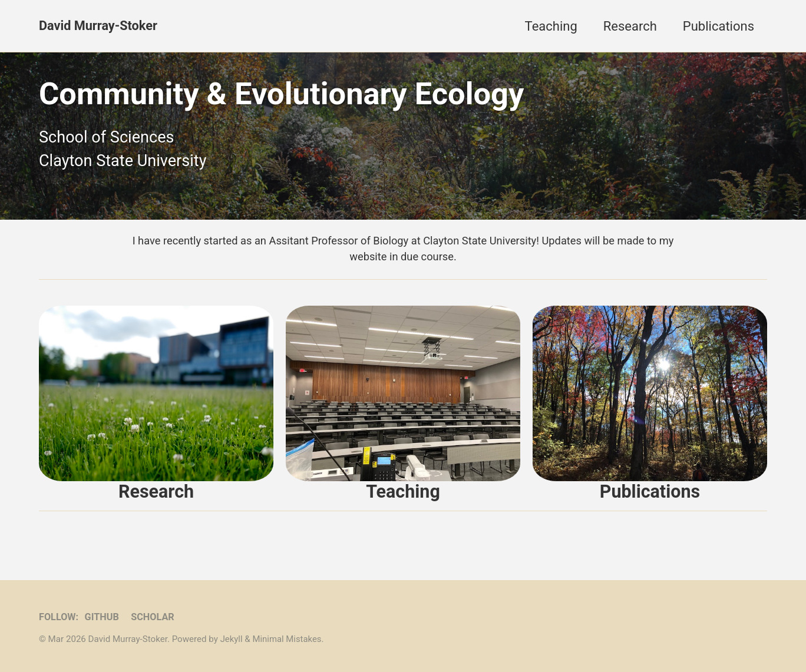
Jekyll (232, 639)
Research (630, 26)
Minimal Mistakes (288, 639)
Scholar (154, 617)
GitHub (103, 617)
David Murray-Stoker (99, 26)
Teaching (551, 26)
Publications (719, 26)
